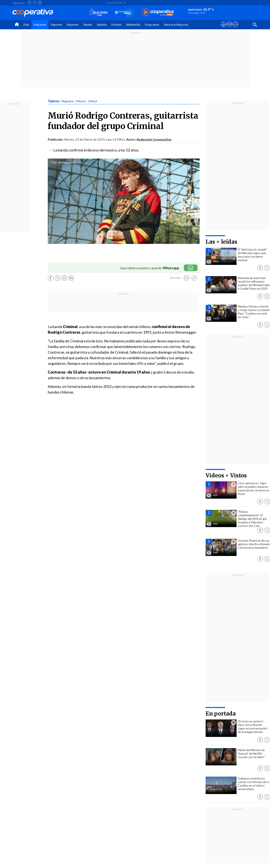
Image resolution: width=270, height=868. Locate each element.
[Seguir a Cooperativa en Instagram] (40, 3)
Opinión (102, 25)
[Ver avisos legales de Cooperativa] (224, 28)
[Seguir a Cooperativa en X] (35, 3)
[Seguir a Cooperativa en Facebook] (29, 3)
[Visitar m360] (229, 28)
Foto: (54, 162)
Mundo (88, 25)
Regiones (73, 25)
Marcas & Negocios (176, 25)
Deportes (56, 25)
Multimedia (133, 25)
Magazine (40, 25)
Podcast (116, 25)
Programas (152, 25)
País (26, 25)
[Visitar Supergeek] (235, 28)
